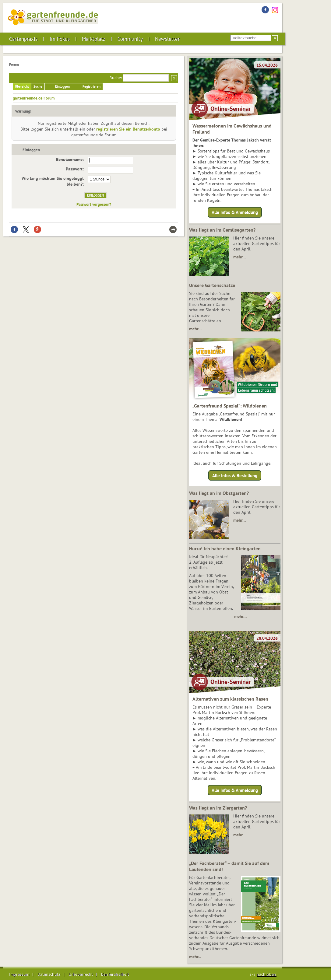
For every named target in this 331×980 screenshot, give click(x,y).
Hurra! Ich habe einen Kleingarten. (225, 548)
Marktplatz (94, 39)
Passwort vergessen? (94, 204)
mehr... (195, 957)
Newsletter (167, 39)
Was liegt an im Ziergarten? (218, 808)
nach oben (266, 974)
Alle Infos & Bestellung (235, 475)
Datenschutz (49, 974)
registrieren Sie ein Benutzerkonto (128, 129)
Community (130, 39)
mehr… (239, 257)
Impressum (19, 974)
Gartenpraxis (23, 39)
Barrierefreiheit (115, 974)
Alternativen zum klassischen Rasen (230, 699)
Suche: (116, 78)
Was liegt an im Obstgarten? (219, 493)
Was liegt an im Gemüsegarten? (222, 230)
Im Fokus (60, 39)
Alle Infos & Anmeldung (235, 212)
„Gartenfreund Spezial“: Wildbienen (230, 406)
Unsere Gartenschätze (212, 285)
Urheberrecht (81, 974)
